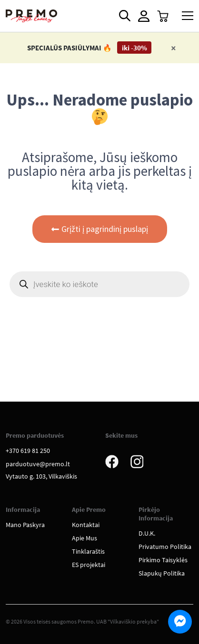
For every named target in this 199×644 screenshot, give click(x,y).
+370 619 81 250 (28, 451)
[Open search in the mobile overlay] (124, 16)
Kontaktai (86, 525)
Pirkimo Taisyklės (163, 560)
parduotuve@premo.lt (38, 464)
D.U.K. (147, 533)
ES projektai (89, 565)
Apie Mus (85, 538)
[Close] (174, 48)
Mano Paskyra (25, 525)
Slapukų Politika (162, 573)
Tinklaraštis (88, 551)
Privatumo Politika (165, 547)
